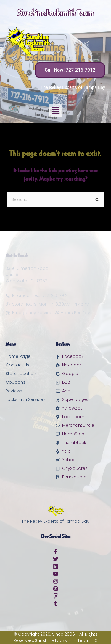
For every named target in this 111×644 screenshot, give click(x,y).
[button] (55, 111)
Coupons (16, 382)
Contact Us (17, 365)
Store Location (21, 374)
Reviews (14, 391)
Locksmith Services (26, 399)
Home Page (18, 356)
